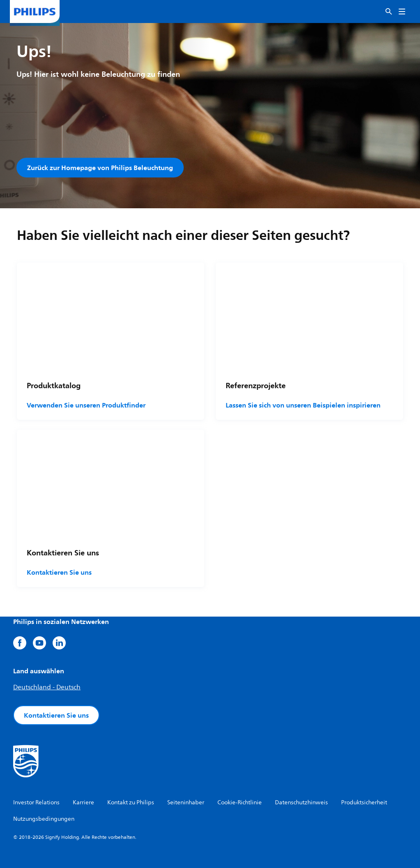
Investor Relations (36, 802)
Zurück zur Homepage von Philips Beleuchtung (100, 168)
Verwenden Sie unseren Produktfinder (86, 405)
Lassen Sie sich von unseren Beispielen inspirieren (303, 405)
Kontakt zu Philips (131, 802)
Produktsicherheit (364, 802)
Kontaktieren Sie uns (59, 572)
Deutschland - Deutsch (47, 687)
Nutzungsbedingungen (44, 819)
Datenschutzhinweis (301, 802)
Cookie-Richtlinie (240, 802)
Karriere (83, 802)
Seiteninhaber (186, 802)
